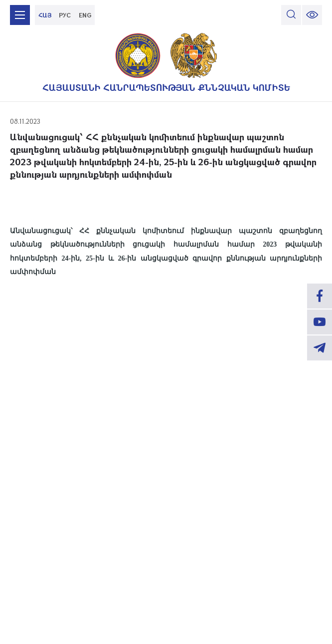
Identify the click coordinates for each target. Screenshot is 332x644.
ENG (85, 15)
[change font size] (312, 15)
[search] (291, 15)
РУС (65, 15)
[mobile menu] (20, 15)
